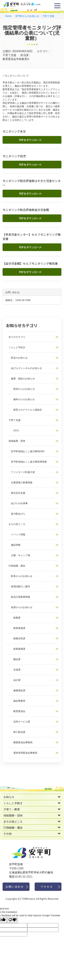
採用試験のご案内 (19, 586)
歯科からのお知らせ (22, 399)
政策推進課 (17, 628)
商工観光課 (17, 732)
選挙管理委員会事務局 (23, 753)
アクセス (47, 887)
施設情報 (15, 545)
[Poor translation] (12, 920)
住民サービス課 (19, 722)
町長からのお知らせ (20, 576)
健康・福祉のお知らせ (22, 379)
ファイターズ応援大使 (22, 472)
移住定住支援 (17, 493)
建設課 (15, 659)
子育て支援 (48, 16)
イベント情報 (17, 534)
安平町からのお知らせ (27, 16)
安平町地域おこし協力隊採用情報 (28, 462)
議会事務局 (17, 701)
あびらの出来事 (18, 503)
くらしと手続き (17, 347)
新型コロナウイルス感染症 (25, 410)
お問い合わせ (15, 887)
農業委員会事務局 (20, 742)
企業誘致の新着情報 (20, 483)
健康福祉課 (17, 690)
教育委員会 (17, 711)
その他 (8, 834)
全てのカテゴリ (17, 337)
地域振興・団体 (17, 441)
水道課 (15, 670)
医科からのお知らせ (22, 389)
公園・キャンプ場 (19, 555)
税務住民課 (17, 638)
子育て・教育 (12, 809)
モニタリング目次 (14, 156)
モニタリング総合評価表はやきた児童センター (32, 183)
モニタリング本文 (14, 131)
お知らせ (9, 797)
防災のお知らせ (18, 358)
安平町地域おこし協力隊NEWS (26, 451)
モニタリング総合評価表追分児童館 (26, 210)
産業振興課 (17, 649)
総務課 (15, 618)
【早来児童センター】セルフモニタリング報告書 (32, 237)
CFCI (14, 431)
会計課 (15, 680)
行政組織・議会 (17, 566)
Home (8, 16)
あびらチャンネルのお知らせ (25, 368)
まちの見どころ (17, 524)
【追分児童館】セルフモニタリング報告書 (30, 263)
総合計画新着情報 (19, 597)
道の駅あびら (17, 514)
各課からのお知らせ (20, 607)
